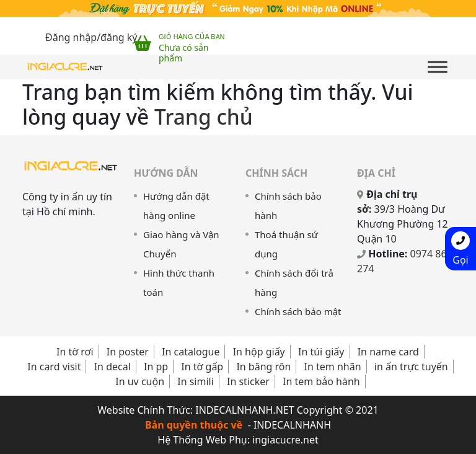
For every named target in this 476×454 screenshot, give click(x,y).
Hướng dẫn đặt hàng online (176, 206)
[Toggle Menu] (438, 67)
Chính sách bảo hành (288, 206)
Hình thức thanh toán (179, 283)
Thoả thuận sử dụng (286, 244)
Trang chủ (204, 117)
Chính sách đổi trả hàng (294, 283)
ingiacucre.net (285, 440)
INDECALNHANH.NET (245, 410)
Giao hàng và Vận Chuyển (181, 244)
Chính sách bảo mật (298, 311)
